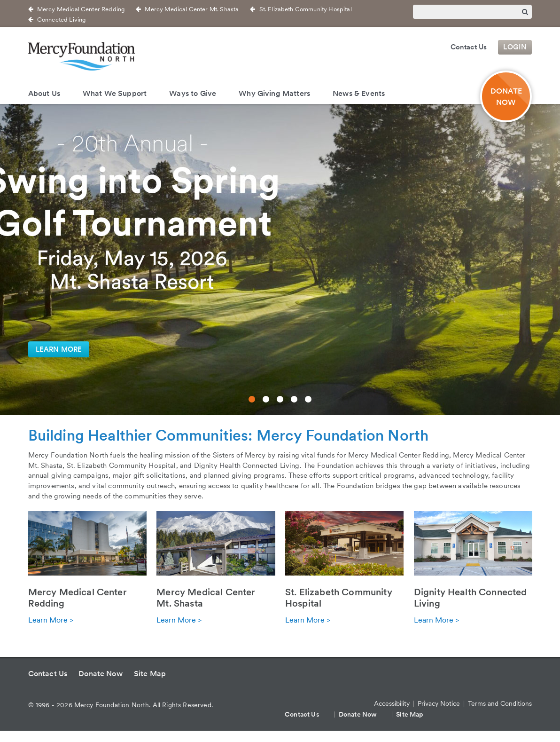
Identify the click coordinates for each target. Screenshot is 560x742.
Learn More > (51, 620)
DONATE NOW (506, 96)
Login (515, 47)
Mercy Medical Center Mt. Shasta (192, 9)
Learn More (59, 349)
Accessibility (392, 703)
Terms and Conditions (500, 703)
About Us (44, 93)
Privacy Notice (439, 703)
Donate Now (101, 674)
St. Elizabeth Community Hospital (306, 9)
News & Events (359, 93)
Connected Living (62, 20)
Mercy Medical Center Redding (81, 9)
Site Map (150, 674)
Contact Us (469, 47)
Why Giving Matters (274, 93)
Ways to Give (193, 93)
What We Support (115, 93)
